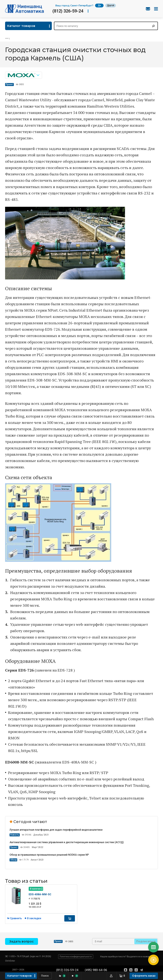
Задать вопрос (22, 941)
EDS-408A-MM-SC (40, 894)
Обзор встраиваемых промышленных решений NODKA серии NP (49, 855)
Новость (15, 835)
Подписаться (146, 941)
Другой (111, 5)
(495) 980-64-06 (96, 970)
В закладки (34, 918)
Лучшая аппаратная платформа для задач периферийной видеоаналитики (56, 830)
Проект (9, 84)
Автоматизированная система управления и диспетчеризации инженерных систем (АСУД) (67, 842)
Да (99, 5)
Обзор (13, 860)
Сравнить (16, 918)
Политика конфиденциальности (76, 957)
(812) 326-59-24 (68, 11)
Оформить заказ (144, 976)
